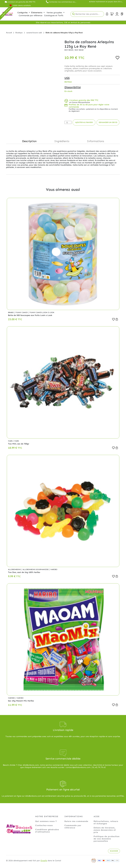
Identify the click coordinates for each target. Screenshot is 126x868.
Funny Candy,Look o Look (42, 312)
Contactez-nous (44, 825)
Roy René (69, 50)
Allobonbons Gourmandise (36, 569)
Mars (11, 441)
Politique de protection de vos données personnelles (107, 839)
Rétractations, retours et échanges (106, 822)
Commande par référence (73, 826)
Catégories (24, 13)
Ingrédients (62, 141)
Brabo (11, 312)
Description (29, 141)
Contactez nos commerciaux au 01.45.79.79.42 (62, 2)
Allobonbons (15, 569)
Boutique (19, 33)
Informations (96, 141)
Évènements (38, 13)
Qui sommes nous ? (46, 821)
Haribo (54, 569)
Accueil (9, 33)
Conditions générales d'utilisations (47, 831)
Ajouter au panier (84, 122)
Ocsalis (44, 861)
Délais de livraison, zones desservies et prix (105, 830)
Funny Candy (22, 312)
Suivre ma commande (76, 821)
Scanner (114, 851)
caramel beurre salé (34, 33)
